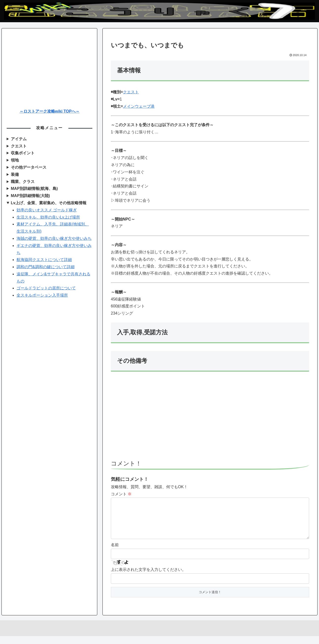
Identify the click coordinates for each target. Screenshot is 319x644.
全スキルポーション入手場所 (42, 295)
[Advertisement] (210, 418)
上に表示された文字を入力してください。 (148, 577)
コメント (121, 494)
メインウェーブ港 (139, 106)
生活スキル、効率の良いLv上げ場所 (48, 217)
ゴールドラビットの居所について (46, 288)
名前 (115, 553)
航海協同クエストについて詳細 (44, 260)
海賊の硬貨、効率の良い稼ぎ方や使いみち (54, 238)
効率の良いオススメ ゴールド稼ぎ (47, 210)
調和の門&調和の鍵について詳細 (46, 267)
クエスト (131, 92)
